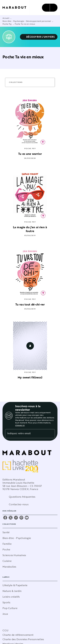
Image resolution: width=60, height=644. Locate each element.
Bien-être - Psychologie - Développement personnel (27, 21)
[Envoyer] (51, 434)
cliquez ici (20, 425)
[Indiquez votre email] (26, 434)
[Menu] (50, 8)
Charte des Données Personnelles (23, 639)
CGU (5, 630)
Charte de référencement (18, 635)
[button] (39, 37)
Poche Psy (7, 24)
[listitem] (5, 518)
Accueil (6, 18)
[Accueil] (16, 8)
